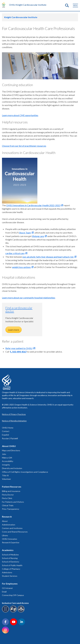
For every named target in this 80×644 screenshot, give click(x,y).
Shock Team (25, 233)
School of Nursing (10, 558)
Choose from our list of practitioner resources (24, 146)
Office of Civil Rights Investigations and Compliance (25, 472)
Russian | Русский (10, 438)
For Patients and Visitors (13, 502)
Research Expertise (11, 542)
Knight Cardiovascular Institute (21, 17)
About (5, 521)
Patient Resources (12, 487)
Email (4, 592)
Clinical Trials (8, 505)
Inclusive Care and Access (15, 603)
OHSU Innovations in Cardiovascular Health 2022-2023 (33, 205)
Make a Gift (7, 458)
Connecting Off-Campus (13, 595)
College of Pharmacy (11, 569)
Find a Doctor (8, 495)
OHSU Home (8, 428)
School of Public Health (12, 565)
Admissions (7, 572)
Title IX (5, 475)
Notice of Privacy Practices (14, 414)
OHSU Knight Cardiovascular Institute (28, 5)
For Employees (10, 584)
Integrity (6, 465)
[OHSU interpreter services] (21, 612)
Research (7, 517)
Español (5, 435)
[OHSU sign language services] (14, 612)
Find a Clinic (7, 498)
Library (5, 535)
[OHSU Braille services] (6, 612)
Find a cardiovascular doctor (19, 309)
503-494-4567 (19, 352)
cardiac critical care (15, 253)
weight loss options (21, 267)
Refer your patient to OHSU (19, 348)
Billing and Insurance (11, 491)
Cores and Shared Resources (15, 532)
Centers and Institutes (12, 528)
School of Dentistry (11, 562)
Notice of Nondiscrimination (14, 421)
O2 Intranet (7, 588)
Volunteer (6, 479)
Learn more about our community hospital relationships (29, 298)
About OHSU (9, 446)
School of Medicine (10, 555)
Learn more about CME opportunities (20, 115)
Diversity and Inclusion (12, 468)
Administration (9, 525)
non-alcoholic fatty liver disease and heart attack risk (48, 257)
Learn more (14, 330)
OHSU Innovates (10, 539)
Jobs (4, 454)
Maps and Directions (11, 450)
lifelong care (38, 236)
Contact (6, 431)
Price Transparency (11, 509)
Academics (8, 550)
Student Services (10, 576)
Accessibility (8, 461)
